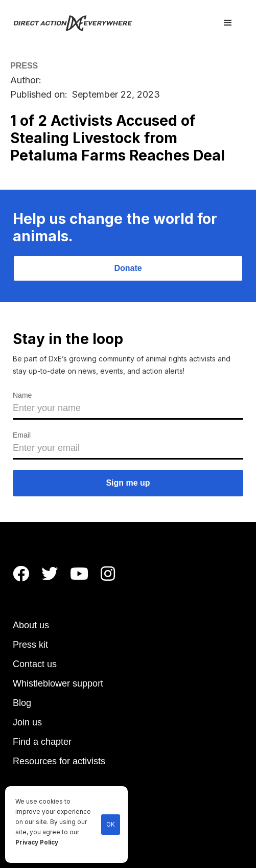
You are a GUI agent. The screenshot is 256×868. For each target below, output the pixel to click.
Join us (27, 722)
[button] (228, 23)
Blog (22, 703)
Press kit (30, 645)
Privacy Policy (37, 842)
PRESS (24, 66)
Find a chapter (42, 742)
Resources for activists (59, 761)
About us (31, 625)
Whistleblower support (58, 683)
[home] (79, 23)
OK (111, 825)
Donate (128, 268)
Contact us (35, 664)
